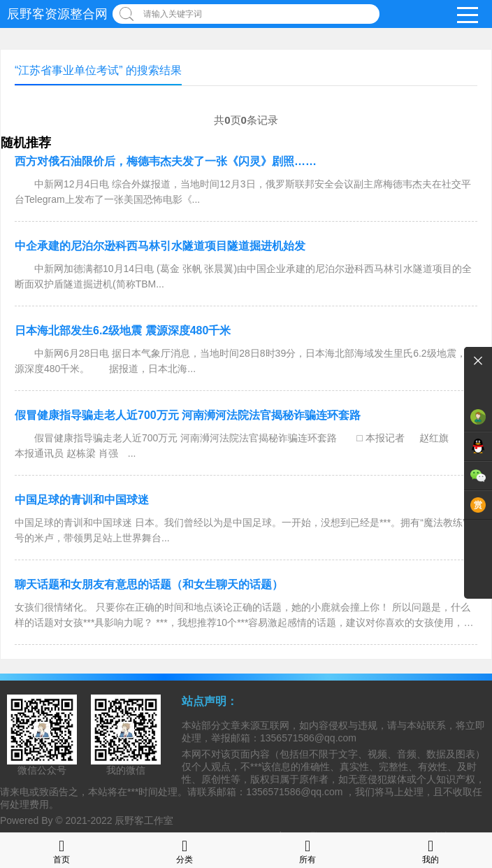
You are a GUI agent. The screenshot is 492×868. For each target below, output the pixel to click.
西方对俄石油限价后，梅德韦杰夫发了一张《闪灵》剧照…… (166, 161)
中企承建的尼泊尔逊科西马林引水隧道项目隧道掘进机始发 (160, 246)
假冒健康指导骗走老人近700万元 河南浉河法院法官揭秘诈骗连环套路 (188, 415)
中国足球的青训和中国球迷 (82, 500)
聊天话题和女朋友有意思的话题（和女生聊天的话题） (149, 584)
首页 (61, 850)
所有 (307, 850)
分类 (184, 850)
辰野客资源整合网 (57, 14)
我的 (430, 850)
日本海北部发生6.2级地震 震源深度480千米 (123, 330)
